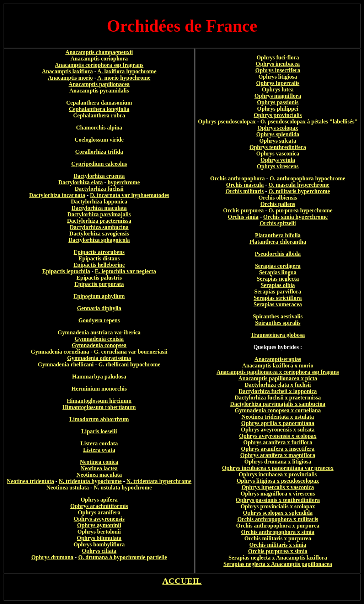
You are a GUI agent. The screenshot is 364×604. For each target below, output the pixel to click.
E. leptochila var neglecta (125, 271)
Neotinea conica (99, 462)
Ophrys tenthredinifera (278, 147)
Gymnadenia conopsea (99, 345)
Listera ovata (99, 450)
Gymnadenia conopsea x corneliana (278, 410)
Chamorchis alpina (99, 128)
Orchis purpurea (243, 210)
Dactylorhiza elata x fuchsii (278, 385)
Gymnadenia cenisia (99, 339)
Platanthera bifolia (278, 235)
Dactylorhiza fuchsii (99, 189)
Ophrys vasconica (278, 153)
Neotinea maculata (99, 475)
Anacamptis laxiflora (68, 71)
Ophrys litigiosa (278, 77)
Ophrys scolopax (278, 128)
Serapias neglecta (278, 279)
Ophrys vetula (278, 160)
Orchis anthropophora (237, 178)
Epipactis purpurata (99, 284)
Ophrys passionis (278, 102)
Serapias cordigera (278, 266)
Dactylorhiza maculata (99, 208)
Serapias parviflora (278, 292)
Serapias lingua (278, 272)
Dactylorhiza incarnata (57, 195)
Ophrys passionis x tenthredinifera (278, 500)
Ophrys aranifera (99, 512)
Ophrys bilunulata (99, 538)
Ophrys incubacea (278, 64)
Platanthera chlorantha (278, 242)
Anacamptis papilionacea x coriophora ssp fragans (278, 372)
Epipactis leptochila (66, 271)
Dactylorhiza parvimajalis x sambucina (278, 404)
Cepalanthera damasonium (99, 103)
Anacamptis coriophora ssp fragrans (99, 65)
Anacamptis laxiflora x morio (278, 365)
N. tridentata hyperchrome (159, 481)
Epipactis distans (99, 258)
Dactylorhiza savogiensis (99, 234)
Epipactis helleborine (99, 265)
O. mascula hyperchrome (299, 185)
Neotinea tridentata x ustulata (278, 417)
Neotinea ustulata (68, 488)
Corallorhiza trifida (99, 152)
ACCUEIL (182, 581)
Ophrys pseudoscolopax (227, 121)
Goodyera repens (99, 320)
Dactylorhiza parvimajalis (99, 214)
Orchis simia (243, 217)
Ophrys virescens (278, 166)
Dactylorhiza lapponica (99, 202)
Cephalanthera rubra (99, 115)
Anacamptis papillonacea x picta (278, 378)
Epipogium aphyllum (99, 296)
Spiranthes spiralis (278, 323)
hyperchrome (124, 182)
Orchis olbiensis (278, 198)
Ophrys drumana (52, 557)
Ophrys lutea (278, 89)
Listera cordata (99, 443)
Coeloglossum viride (99, 140)
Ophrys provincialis (278, 115)
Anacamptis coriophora (99, 59)
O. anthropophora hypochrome (307, 178)
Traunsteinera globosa (278, 335)
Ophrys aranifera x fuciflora (278, 442)
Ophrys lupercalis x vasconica (278, 487)
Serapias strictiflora (278, 298)
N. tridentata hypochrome (90, 481)
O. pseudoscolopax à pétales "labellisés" (309, 121)
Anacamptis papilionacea (99, 84)
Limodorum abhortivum (99, 419)
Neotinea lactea (99, 468)
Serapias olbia (278, 285)
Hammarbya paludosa (99, 377)
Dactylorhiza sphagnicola (99, 240)
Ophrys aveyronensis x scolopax (278, 436)
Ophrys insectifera (278, 70)
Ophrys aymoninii (99, 525)
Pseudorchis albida (278, 254)
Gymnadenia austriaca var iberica (99, 332)
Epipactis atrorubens (99, 252)
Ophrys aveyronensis (99, 519)
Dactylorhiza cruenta (99, 176)
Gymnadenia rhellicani (66, 364)
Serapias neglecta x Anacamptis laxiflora (278, 558)
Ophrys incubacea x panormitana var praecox (278, 468)
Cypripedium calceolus (99, 164)
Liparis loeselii (99, 431)
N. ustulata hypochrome (123, 488)
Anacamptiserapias (278, 359)
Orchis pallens (278, 204)
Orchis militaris (245, 191)
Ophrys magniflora (278, 96)
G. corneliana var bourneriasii (131, 352)
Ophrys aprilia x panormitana (278, 423)
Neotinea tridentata (30, 481)
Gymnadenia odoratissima (99, 358)
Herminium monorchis (99, 389)
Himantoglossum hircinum (99, 401)
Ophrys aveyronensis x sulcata (278, 430)
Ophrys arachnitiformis (99, 506)
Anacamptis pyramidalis (99, 91)
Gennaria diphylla (99, 308)
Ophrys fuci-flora (278, 57)
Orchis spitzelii (278, 223)
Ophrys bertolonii (99, 532)
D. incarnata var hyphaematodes (130, 195)
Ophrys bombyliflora (99, 544)
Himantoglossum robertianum (99, 407)
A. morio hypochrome (124, 78)
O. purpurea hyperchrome (300, 210)
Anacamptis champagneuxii (99, 52)
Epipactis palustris (99, 278)
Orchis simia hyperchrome (296, 217)
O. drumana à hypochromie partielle (123, 557)
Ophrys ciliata (99, 551)
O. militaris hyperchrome (299, 191)
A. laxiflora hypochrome (127, 71)
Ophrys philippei (278, 109)
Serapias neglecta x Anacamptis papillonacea (278, 564)
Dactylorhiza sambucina (99, 227)
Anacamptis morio (71, 78)
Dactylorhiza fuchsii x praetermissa (278, 398)
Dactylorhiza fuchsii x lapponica (278, 391)
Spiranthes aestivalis (278, 316)
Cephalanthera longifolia (99, 109)
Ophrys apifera (99, 500)
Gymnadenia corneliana (60, 352)
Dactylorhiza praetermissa (99, 221)
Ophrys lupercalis (278, 83)
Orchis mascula (245, 185)
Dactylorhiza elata (81, 182)
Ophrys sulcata (278, 141)
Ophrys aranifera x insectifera (278, 449)
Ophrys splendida (278, 134)
